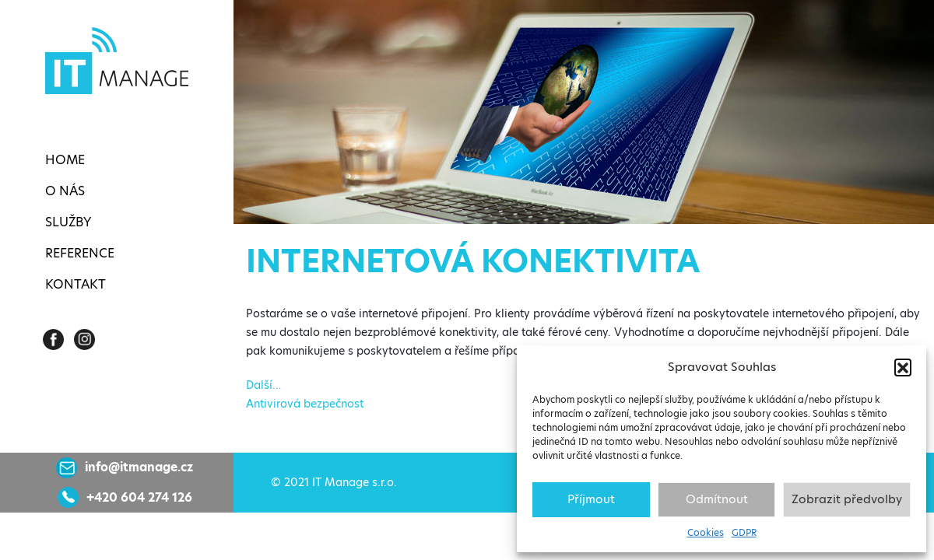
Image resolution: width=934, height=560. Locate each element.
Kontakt (75, 284)
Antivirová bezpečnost (305, 404)
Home (65, 160)
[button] (903, 367)
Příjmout (591, 499)
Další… (263, 385)
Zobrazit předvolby (847, 499)
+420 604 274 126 (139, 497)
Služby (68, 222)
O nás (65, 191)
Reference (80, 253)
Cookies (706, 532)
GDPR (744, 532)
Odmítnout (717, 499)
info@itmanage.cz (139, 467)
